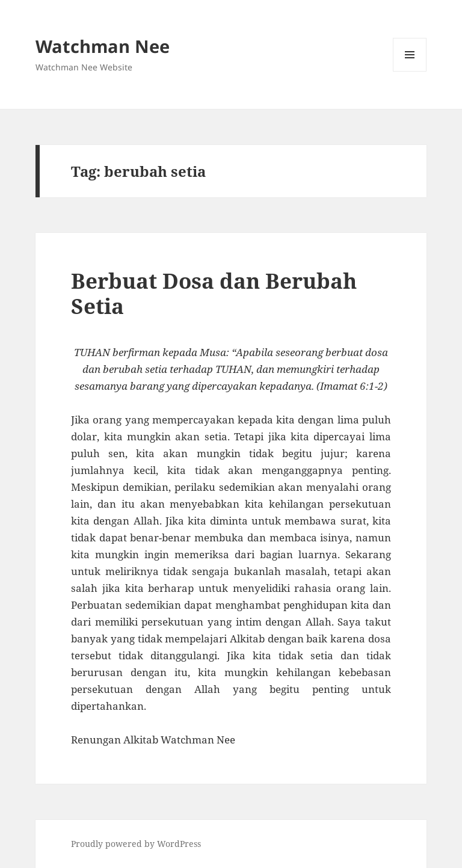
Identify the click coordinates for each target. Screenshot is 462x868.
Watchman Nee (103, 46)
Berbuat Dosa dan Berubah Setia (214, 293)
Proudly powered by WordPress (136, 844)
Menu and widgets (410, 71)
